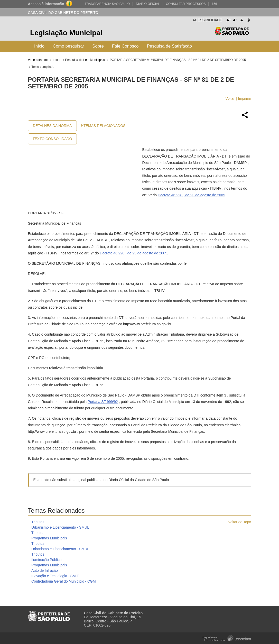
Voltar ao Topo (240, 522)
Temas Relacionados (104, 126)
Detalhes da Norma (52, 126)
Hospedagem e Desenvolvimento (226, 638)
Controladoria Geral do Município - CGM (64, 581)
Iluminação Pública (46, 560)
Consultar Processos (186, 4)
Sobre (98, 46)
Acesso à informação (46, 4)
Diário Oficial (148, 4)
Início (39, 46)
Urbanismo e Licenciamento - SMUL (60, 527)
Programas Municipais (49, 538)
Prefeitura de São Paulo (232, 34)
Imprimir (245, 98)
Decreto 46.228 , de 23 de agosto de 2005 (191, 195)
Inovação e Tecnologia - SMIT (55, 576)
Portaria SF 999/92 (103, 402)
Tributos (38, 522)
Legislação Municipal (66, 33)
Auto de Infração (45, 571)
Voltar (230, 98)
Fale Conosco (125, 46)
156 (214, 4)
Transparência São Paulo (107, 4)
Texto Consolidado (52, 139)
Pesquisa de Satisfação (169, 46)
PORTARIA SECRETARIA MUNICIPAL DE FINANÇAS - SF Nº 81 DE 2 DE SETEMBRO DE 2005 (178, 60)
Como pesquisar (68, 46)
